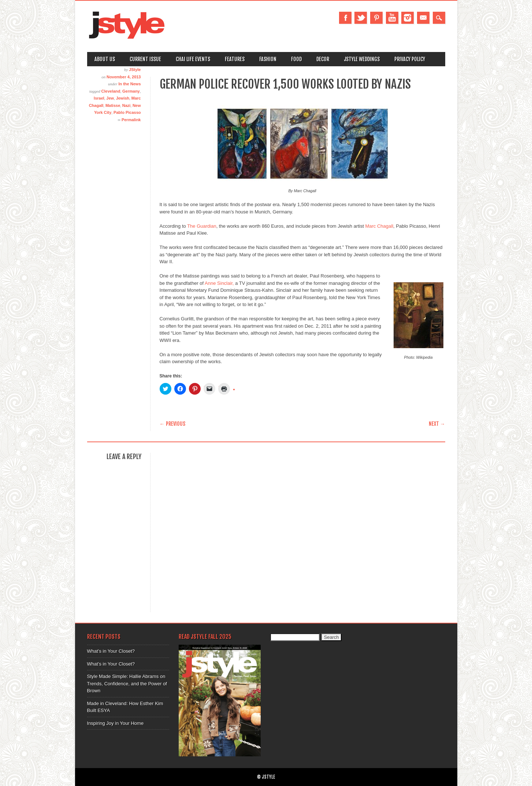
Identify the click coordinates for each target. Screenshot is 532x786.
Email (423, 18)
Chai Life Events (193, 59)
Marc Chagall (379, 226)
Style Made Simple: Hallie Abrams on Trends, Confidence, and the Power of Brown (127, 683)
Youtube (392, 18)
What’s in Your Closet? (111, 651)
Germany (131, 91)
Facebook (345, 18)
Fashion (268, 59)
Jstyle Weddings (362, 59)
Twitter (361, 18)
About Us (105, 59)
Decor (323, 59)
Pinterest (376, 18)
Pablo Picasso (127, 112)
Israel (99, 98)
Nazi (127, 105)
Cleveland (111, 91)
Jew (110, 98)
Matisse (113, 105)
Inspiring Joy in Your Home (116, 723)
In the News (129, 84)
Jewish (123, 98)
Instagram (408, 18)
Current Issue (145, 59)
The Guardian (202, 226)
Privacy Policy (410, 59)
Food (296, 59)
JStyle (135, 70)
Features (235, 59)
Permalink (131, 120)
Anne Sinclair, (219, 283)
